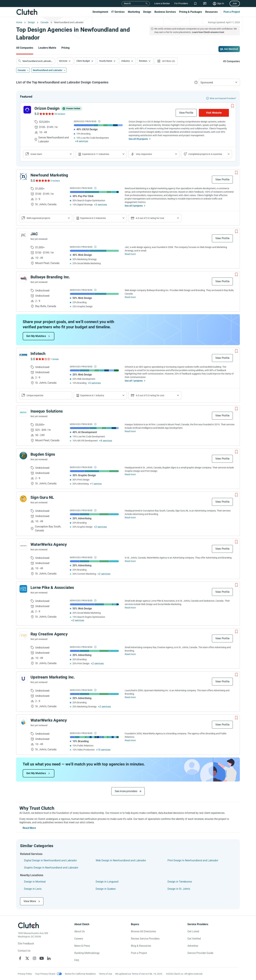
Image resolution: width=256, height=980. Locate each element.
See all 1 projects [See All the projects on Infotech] (134, 381)
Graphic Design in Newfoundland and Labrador (51, 868)
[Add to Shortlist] (232, 106)
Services (63, 61)
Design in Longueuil (107, 882)
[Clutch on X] (27, 958)
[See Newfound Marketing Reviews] (43, 181)
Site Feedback (26, 944)
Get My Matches (36, 336)
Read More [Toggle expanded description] (29, 828)
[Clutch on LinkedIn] (49, 958)
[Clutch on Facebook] (20, 958)
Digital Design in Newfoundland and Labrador (50, 860)
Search (127, 3)
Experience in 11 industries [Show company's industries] (96, 154)
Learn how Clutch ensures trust (208, 32)
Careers (79, 939)
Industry (126, 61)
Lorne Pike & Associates (52, 588)
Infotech (38, 354)
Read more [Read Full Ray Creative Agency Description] (130, 654)
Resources (211, 12)
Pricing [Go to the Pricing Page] (65, 48)
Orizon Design (47, 108)
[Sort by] (219, 82)
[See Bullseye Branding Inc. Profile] (23, 278)
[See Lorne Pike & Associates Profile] (23, 589)
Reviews (143, 61)
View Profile (186, 113)
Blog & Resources (141, 946)
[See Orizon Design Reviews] (46, 114)
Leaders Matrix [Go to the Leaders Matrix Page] (47, 48)
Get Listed (193, 931)
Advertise (193, 946)
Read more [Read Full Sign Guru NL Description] (130, 518)
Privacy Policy (25, 974)
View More (30, 901)
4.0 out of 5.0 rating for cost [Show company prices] (150, 218)
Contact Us (24, 951)
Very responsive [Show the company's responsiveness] (144, 154)
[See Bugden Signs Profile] (23, 456)
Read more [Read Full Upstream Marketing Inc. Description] (130, 697)
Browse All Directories (143, 931)
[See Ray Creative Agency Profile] (23, 635)
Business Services (165, 12)
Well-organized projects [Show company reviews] (38, 218)
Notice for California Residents (80, 974)
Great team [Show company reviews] (36, 154)
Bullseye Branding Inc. (50, 277)
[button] (65, 61)
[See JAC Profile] (23, 235)
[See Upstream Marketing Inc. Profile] (23, 678)
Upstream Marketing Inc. (53, 677)
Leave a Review (162, 3)
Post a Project (232, 12)
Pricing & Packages (191, 12)
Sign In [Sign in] (221, 3)
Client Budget (83, 61)
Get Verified (194, 939)
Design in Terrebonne (180, 882)
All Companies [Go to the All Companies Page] (25, 48)
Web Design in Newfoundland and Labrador (121, 860)
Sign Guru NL (42, 497)
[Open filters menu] (166, 61)
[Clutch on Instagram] (34, 958)
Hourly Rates (106, 61)
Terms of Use (105, 974)
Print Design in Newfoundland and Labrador (193, 860)
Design (147, 12)
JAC (34, 234)
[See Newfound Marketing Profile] (23, 176)
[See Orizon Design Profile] (27, 110)
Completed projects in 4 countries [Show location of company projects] (205, 154)
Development (100, 12)
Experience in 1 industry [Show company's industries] (92, 395)
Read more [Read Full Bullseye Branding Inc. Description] (130, 297)
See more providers (126, 791)
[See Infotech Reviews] (43, 359)
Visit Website (214, 113)
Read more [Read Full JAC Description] (130, 254)
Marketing (134, 12)
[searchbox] (36, 61)
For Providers (181, 3)
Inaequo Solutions (47, 411)
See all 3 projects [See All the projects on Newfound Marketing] (134, 206)
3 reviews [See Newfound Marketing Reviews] (55, 181)
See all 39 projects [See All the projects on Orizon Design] (138, 139)
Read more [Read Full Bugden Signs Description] (130, 474)
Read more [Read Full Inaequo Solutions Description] (130, 431)
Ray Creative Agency (49, 634)
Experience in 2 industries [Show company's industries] (93, 218)
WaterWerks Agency (49, 544)
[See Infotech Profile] (23, 355)
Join (235, 3)
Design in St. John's (179, 889)
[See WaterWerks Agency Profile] (23, 546)
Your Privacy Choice (45, 974)
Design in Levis (33, 889)
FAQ (77, 960)
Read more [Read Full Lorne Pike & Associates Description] (130, 608)
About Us (80, 931)
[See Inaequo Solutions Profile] (23, 413)
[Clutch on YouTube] (42, 958)
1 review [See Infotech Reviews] (55, 359)
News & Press (82, 946)
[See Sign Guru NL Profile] (23, 499)
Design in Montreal (35, 882)
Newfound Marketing (49, 175)
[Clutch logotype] (28, 925)
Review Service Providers (145, 939)
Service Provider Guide (200, 953)
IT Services (118, 12)
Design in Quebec (106, 889)
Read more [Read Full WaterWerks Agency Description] (130, 561)
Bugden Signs (43, 454)
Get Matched (231, 49)
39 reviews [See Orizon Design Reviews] (60, 114)
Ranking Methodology (87, 953)
